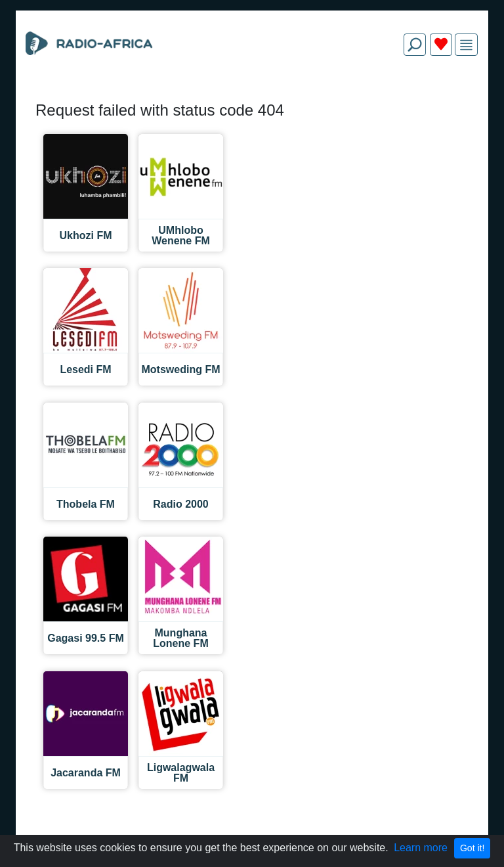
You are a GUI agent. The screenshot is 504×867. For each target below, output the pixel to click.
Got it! (472, 848)
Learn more (421, 848)
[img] (466, 45)
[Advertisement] (252, 97)
